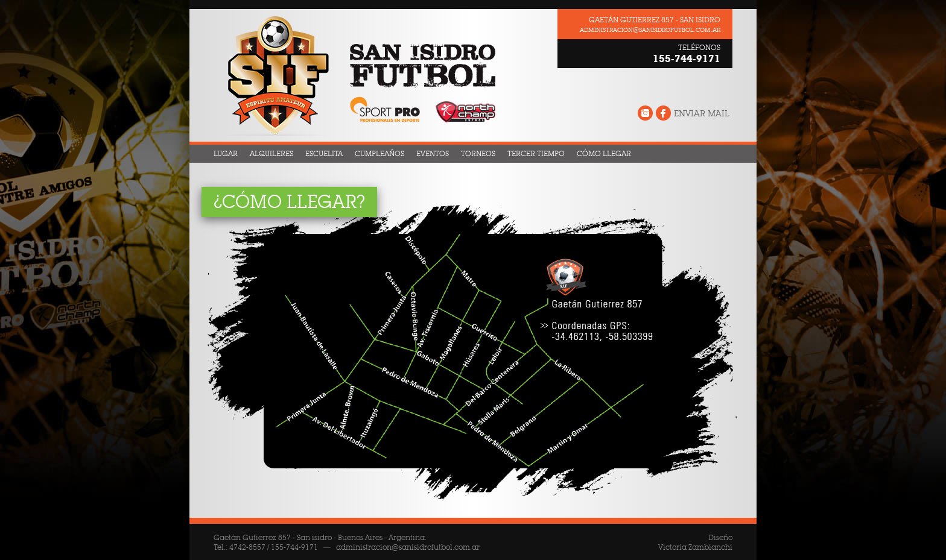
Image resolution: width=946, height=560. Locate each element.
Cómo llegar (604, 154)
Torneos (478, 154)
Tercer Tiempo (536, 154)
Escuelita (324, 154)
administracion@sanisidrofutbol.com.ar (650, 30)
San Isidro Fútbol (354, 75)
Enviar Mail (702, 114)
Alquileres (271, 154)
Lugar (226, 154)
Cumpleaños (379, 154)
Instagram (645, 114)
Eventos (433, 154)
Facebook (663, 114)
